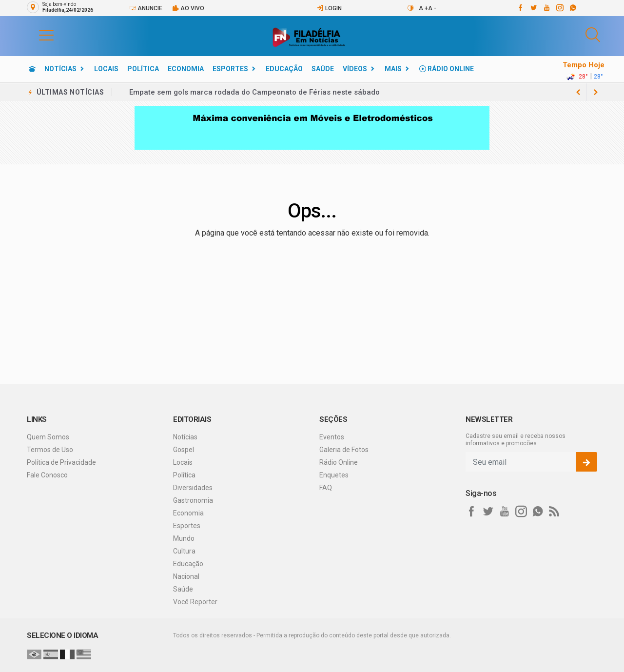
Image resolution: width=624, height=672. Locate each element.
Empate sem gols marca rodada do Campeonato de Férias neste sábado (254, 92)
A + (423, 8)
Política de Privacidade (61, 462)
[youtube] (546, 8)
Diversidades (193, 488)
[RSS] (554, 512)
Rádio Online (447, 69)
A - (432, 8)
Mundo (184, 538)
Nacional (186, 576)
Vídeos (355, 69)
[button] (37, 35)
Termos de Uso (50, 450)
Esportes (230, 69)
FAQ (326, 488)
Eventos (332, 437)
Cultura (184, 551)
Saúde (323, 69)
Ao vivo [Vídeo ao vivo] (188, 8)
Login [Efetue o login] (329, 8)
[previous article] (596, 92)
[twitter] (533, 8)
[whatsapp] (573, 8)
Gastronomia (193, 500)
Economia (186, 69)
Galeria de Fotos (344, 450)
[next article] (578, 92)
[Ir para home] (32, 69)
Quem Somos (48, 437)
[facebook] (520, 8)
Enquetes (334, 475)
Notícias (60, 69)
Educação (284, 69)
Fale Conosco (47, 475)
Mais (393, 69)
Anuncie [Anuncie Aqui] (146, 8)
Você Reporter (195, 602)
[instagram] (559, 8)
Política (143, 69)
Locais (106, 69)
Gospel (184, 450)
